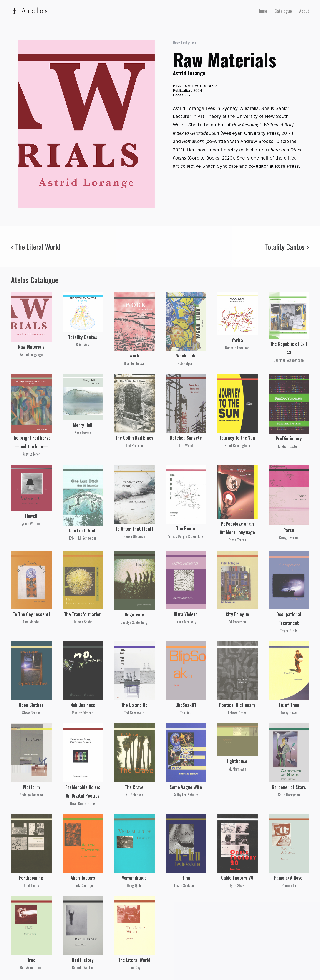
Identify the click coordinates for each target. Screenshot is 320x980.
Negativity (134, 614)
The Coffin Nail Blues (134, 438)
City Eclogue (237, 614)
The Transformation (83, 614)
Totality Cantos (83, 337)
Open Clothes (31, 705)
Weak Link (186, 355)
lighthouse (237, 761)
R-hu (186, 878)
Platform (31, 787)
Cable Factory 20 (237, 878)
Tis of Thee (289, 705)
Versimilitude (134, 878)
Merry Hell (83, 425)
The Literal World (134, 960)
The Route (186, 528)
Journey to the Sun (237, 438)
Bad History (83, 960)
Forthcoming (31, 878)
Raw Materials (31, 347)
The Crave (134, 787)
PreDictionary (289, 438)
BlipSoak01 (186, 705)
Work (134, 355)
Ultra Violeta (186, 614)
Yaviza (237, 340)
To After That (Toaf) (134, 529)
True (31, 960)
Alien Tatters (83, 878)
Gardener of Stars (289, 787)
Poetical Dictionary (237, 705)
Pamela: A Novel (289, 878)
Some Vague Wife (186, 787)
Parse (289, 530)
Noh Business (83, 705)
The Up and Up (134, 705)
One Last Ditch (83, 530)
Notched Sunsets (186, 438)
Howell (31, 516)
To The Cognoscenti (31, 614)
